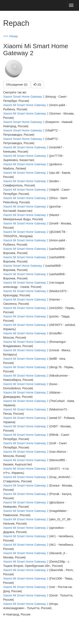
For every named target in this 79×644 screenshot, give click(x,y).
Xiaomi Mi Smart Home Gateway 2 (26, 105)
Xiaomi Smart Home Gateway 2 (24, 97)
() (37, 85)
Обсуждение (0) (17, 85)
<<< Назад (10, 36)
